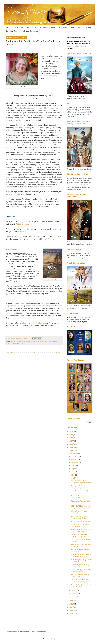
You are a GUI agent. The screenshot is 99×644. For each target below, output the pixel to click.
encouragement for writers (29, 341)
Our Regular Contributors (30, 31)
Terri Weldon (44, 27)
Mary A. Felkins (68, 27)
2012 (71, 604)
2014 (71, 450)
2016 (71, 444)
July (73, 469)
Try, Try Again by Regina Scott (81, 521)
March (74, 591)
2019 (71, 435)
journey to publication (13, 344)
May (73, 475)
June (73, 472)
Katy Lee (44, 303)
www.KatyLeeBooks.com (38, 323)
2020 (71, 432)
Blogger (53, 639)
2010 (71, 610)
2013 (71, 601)
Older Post (58, 353)
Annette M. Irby (18, 27)
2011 (71, 607)
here (8, 634)
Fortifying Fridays (43, 341)
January (74, 597)
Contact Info (89, 27)
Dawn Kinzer (55, 27)
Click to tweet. (23, 224)
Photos (79, 27)
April (73, 478)
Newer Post (10, 353)
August (74, 466)
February (74, 594)
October (74, 459)
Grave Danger (11, 249)
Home (8, 27)
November (75, 456)
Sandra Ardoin (31, 27)
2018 (71, 438)
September (75, 462)
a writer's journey (16, 341)
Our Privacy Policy (12, 31)
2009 (71, 613)
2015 (71, 447)
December (75, 453)
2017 (71, 441)
